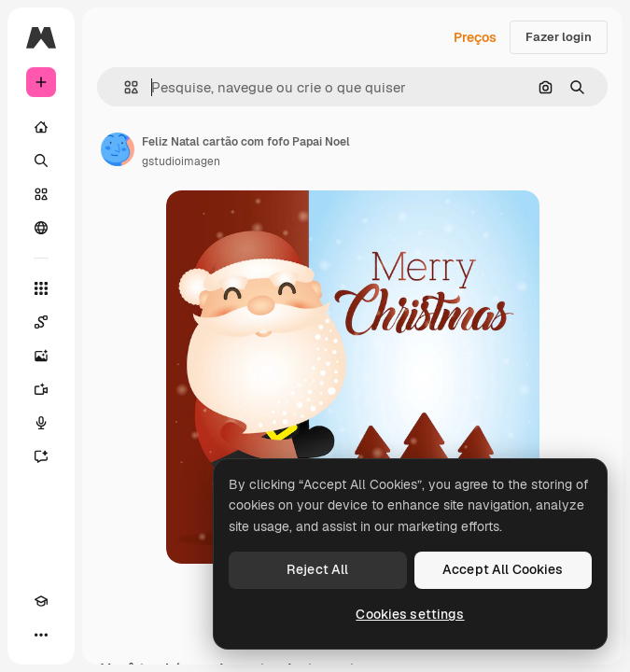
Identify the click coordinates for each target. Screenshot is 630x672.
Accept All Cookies (503, 569)
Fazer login (559, 37)
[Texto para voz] (41, 423)
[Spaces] (41, 322)
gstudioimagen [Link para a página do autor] (181, 161)
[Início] (41, 127)
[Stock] (41, 194)
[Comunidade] (41, 228)
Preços (475, 37)
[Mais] (41, 635)
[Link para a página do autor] (118, 149)
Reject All (317, 569)
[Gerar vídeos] (41, 389)
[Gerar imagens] (41, 356)
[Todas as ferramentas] (41, 288)
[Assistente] (41, 456)
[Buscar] (41, 161)
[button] (124, 87)
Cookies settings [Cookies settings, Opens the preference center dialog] (410, 614)
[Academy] (41, 601)
